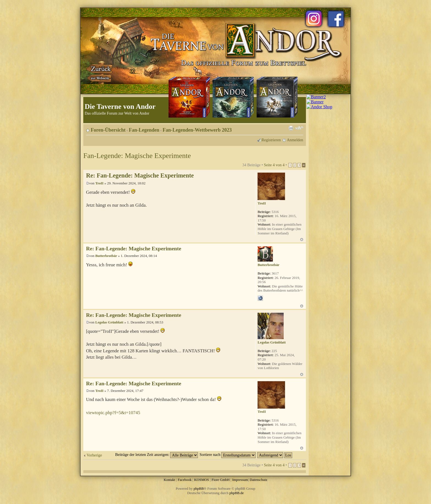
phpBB (199, 488)
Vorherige (94, 455)
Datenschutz (258, 480)
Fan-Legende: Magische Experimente (137, 156)
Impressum (240, 480)
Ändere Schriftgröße (299, 128)
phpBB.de (237, 493)
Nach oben (302, 239)
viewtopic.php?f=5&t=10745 (113, 413)
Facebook (185, 480)
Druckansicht (291, 128)
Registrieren (271, 140)
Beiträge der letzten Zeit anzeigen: (157, 455)
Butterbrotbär (106, 256)
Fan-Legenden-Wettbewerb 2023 (197, 130)
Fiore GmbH (220, 480)
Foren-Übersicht (108, 130)
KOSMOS (201, 480)
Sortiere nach (228, 455)
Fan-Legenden (144, 130)
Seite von (274, 165)
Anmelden (295, 140)
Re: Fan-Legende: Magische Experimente (140, 175)
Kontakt (169, 480)
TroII (100, 183)
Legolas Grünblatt (109, 322)
